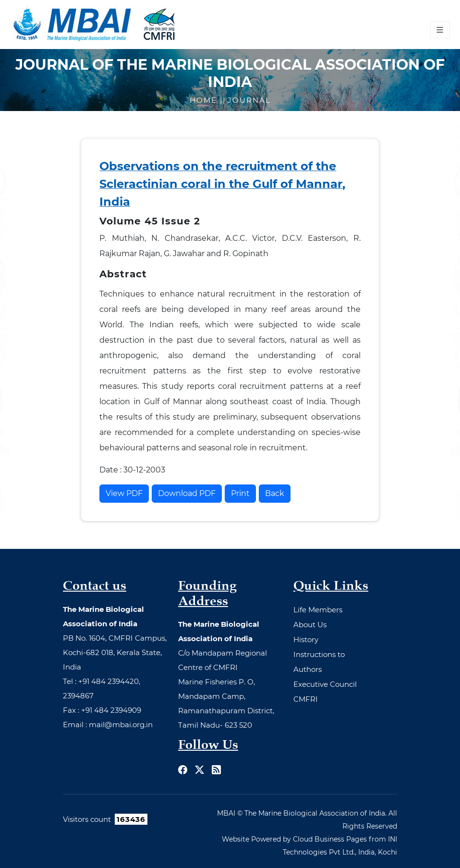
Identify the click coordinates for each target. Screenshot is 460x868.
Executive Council (325, 684)
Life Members (318, 610)
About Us (310, 625)
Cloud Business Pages (330, 839)
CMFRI (306, 699)
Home (205, 100)
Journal (249, 100)
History (306, 639)
